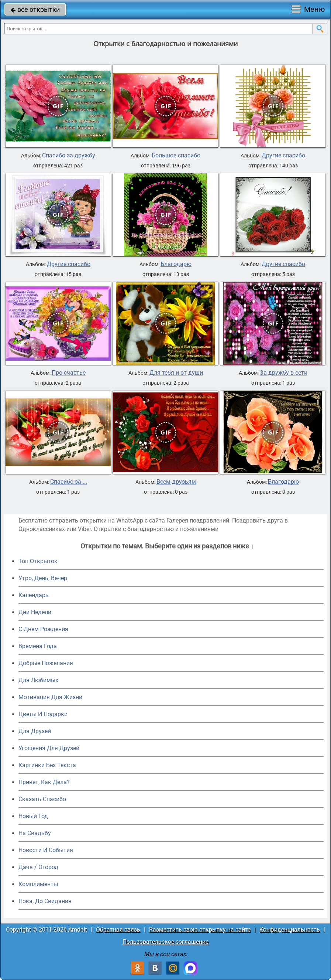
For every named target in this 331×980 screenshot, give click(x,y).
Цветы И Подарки (43, 714)
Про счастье (69, 373)
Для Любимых (38, 680)
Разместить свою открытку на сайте (200, 930)
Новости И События (46, 850)
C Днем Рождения (43, 629)
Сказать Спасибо (42, 799)
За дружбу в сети (284, 373)
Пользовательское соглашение (165, 942)
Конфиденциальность (290, 930)
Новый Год (33, 816)
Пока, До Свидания (45, 901)
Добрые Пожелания (46, 663)
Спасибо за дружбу (69, 156)
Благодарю (176, 264)
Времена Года (38, 646)
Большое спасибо (176, 156)
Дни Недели (35, 612)
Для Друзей (35, 731)
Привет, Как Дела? (44, 782)
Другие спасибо (283, 156)
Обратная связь (118, 930)
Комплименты (38, 884)
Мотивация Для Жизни (50, 697)
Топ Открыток (38, 561)
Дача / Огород (38, 867)
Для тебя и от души (176, 373)
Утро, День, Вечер (43, 578)
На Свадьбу (35, 833)
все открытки (35, 9)
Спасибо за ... (69, 482)
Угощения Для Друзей (49, 748)
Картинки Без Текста (47, 765)
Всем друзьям (176, 482)
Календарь (34, 595)
